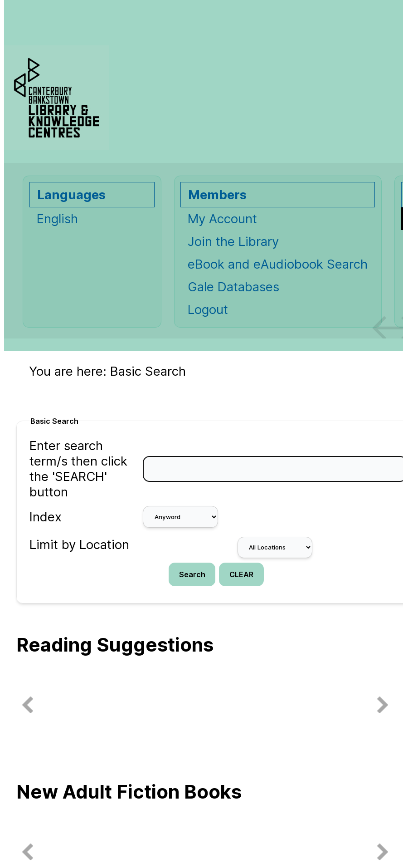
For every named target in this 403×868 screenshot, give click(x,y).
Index (46, 517)
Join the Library (233, 241)
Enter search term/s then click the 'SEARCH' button (78, 469)
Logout (208, 309)
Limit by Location (79, 544)
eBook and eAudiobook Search (278, 264)
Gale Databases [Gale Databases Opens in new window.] (233, 287)
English (57, 219)
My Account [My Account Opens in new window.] (222, 219)
